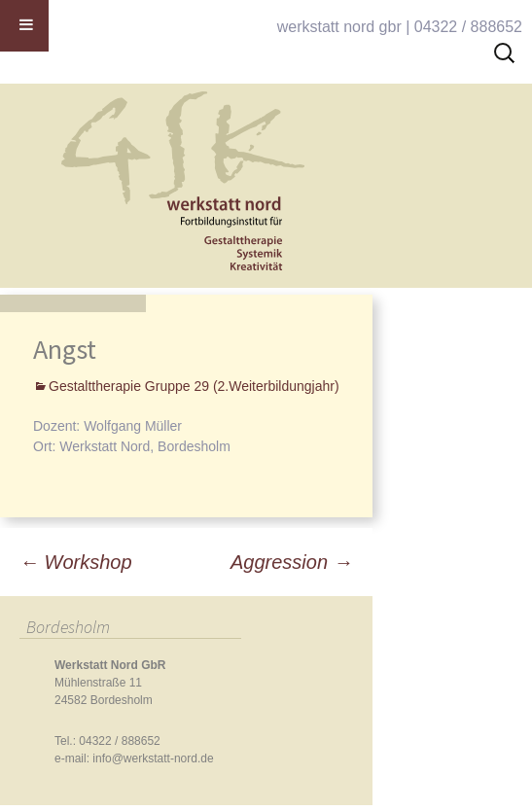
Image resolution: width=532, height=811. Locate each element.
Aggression (292, 562)
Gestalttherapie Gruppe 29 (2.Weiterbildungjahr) (194, 386)
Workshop (76, 562)
